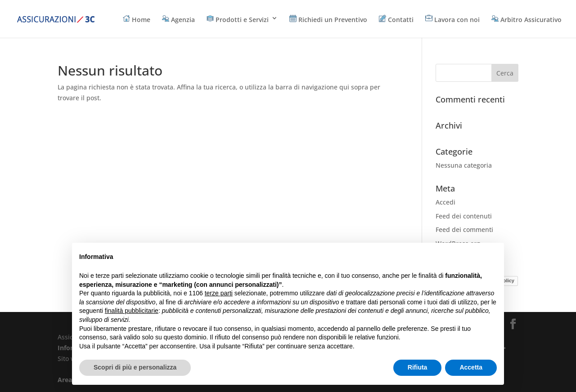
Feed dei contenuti (464, 216)
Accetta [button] (471, 367)
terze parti (219, 293)
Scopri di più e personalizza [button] (135, 367)
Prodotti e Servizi (238, 19)
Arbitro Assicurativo (526, 19)
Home (137, 19)
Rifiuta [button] (418, 367)
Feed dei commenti (464, 229)
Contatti (396, 19)
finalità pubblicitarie (132, 311)
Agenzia (178, 19)
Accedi (445, 202)
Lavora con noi (452, 19)
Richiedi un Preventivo (328, 19)
